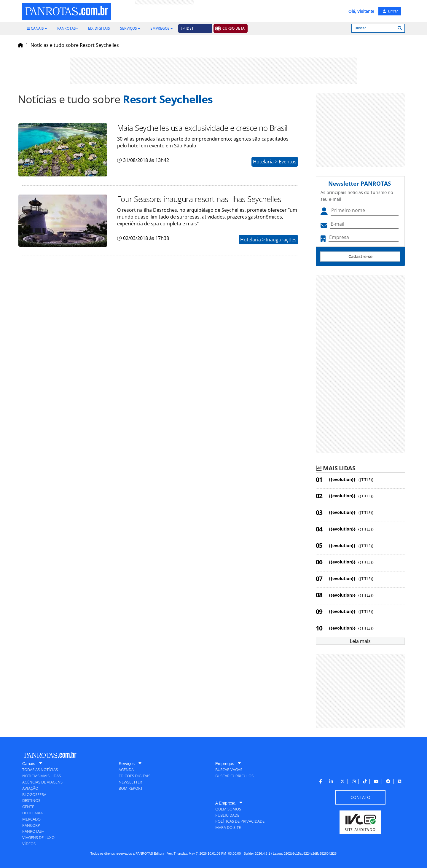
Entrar (390, 11)
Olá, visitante (361, 11)
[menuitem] (37, 28)
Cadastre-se (360, 256)
